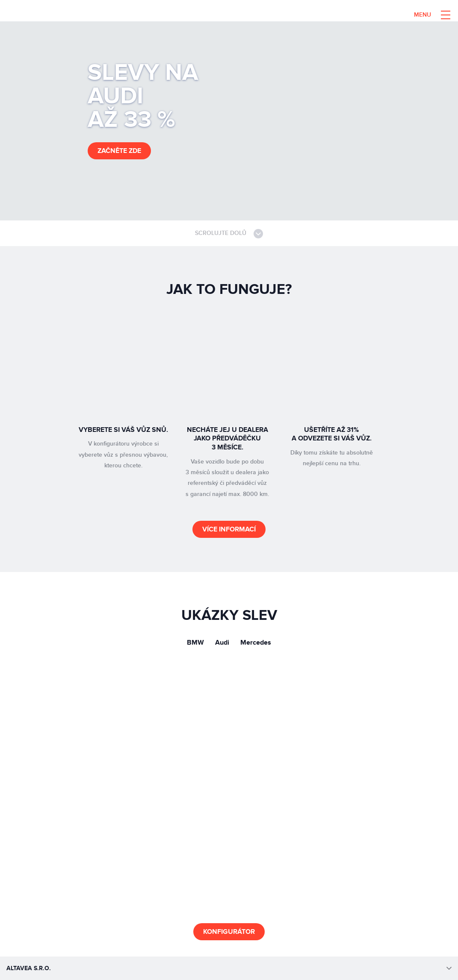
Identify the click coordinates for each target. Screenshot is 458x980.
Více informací (229, 529)
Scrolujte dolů (229, 234)
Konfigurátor (229, 932)
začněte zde (119, 151)
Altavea (67, 15)
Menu (423, 15)
